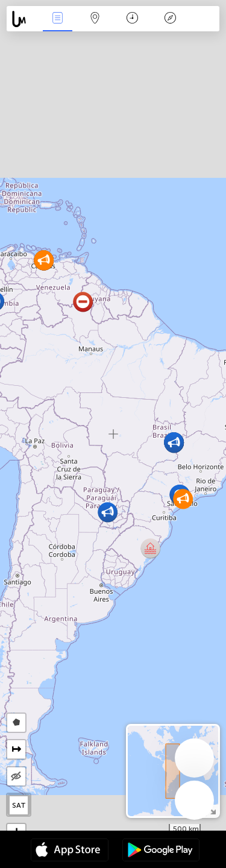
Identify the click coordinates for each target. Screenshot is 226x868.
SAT (19, 805)
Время (132, 19)
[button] (150, 548)
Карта (95, 19)
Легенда (170, 19)
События (57, 19)
